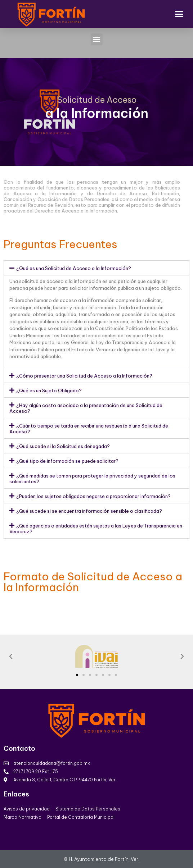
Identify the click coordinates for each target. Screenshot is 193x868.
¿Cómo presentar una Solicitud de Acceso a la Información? (84, 376)
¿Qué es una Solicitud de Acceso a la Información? (74, 268)
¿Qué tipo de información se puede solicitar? (67, 461)
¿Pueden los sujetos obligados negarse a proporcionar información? (93, 496)
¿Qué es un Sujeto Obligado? (49, 390)
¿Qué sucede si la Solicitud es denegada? (63, 446)
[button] (179, 14)
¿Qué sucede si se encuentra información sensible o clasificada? (89, 511)
